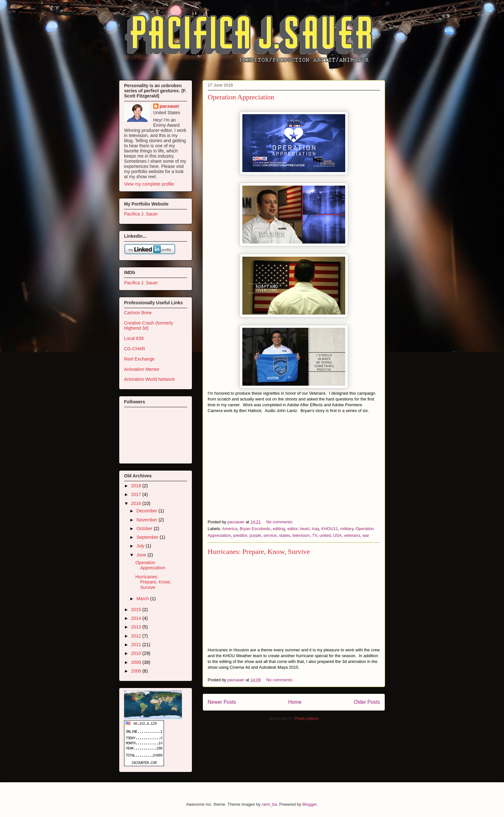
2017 (137, 494)
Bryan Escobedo (255, 529)
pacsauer (170, 106)
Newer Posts (222, 702)
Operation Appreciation (241, 97)
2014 (137, 618)
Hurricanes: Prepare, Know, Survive (259, 551)
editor (292, 529)
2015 (137, 610)
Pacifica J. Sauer (141, 214)
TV (315, 535)
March (143, 599)
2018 (137, 486)
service (270, 535)
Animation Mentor (142, 369)
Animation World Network (149, 379)
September (148, 537)
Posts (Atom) (306, 718)
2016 (137, 503)
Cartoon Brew (138, 313)
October (145, 528)
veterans (352, 535)
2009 (137, 662)
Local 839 (134, 338)
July (141, 546)
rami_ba (269, 804)
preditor (240, 535)
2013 (137, 627)
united (325, 535)
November (147, 520)
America (230, 529)
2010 (137, 653)
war (366, 535)
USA (337, 535)
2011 (137, 645)
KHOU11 (330, 529)
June (142, 555)
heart (305, 529)
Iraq (315, 529)
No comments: (280, 522)
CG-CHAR (135, 349)
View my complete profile (149, 184)
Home (295, 702)
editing (279, 529)
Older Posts (367, 702)
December (147, 511)
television (301, 535)
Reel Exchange (139, 359)
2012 (137, 636)
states (285, 535)
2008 (137, 671)
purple (255, 535)
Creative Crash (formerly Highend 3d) (148, 326)
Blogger (310, 804)
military (347, 529)
